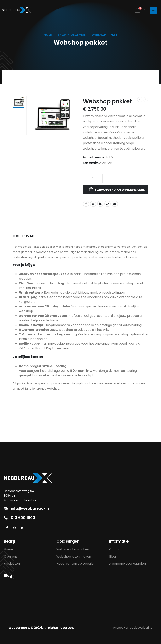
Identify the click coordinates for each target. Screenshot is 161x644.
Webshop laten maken (74, 556)
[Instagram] (14, 528)
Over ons (11, 556)
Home (8, 549)
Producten (12, 564)
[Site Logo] (17, 10)
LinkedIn (100, 204)
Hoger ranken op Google (75, 564)
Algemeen (106, 163)
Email (115, 204)
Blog (112, 556)
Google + (107, 204)
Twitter (93, 204)
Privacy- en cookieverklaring (133, 628)
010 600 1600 (23, 518)
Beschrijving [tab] (24, 236)
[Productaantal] (93, 179)
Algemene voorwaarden (127, 564)
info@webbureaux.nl (30, 509)
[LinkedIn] (22, 528)
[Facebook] (7, 528)
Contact (116, 549)
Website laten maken (73, 549)
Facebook (86, 204)
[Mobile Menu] (153, 10)
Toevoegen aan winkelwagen (120, 190)
